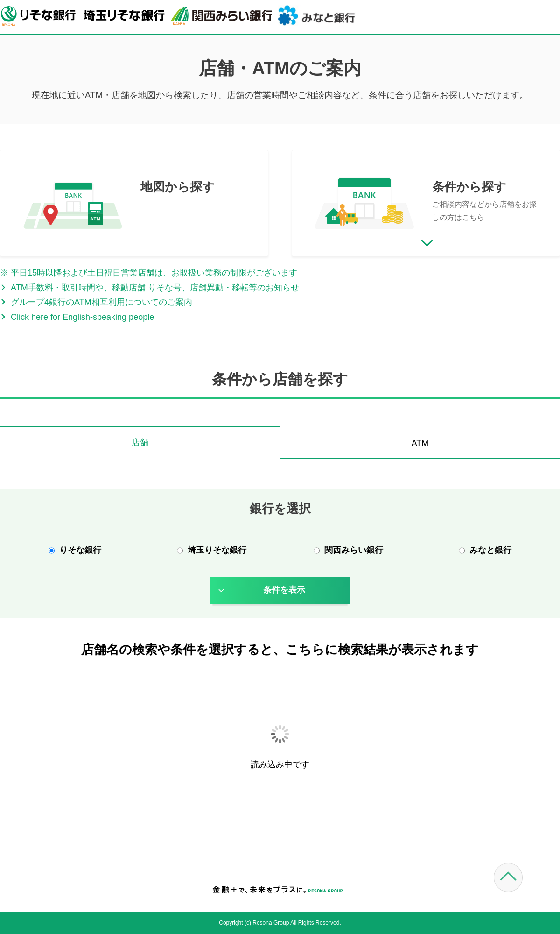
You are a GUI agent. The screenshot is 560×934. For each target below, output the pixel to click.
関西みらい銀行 (354, 550)
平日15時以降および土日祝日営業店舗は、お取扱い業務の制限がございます (154, 273)
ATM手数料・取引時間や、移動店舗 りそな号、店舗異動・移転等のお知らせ (155, 288)
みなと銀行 (490, 550)
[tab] (140, 444)
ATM (420, 443)
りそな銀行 (80, 550)
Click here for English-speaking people (82, 317)
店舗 (140, 442)
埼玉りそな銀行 (217, 550)
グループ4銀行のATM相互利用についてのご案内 (101, 302)
